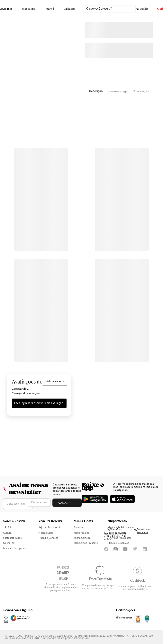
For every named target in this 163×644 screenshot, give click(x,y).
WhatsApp (115, 529)
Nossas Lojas (46, 533)
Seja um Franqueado (50, 528)
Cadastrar (67, 503)
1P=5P (7, 528)
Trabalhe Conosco (48, 538)
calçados (69, 9)
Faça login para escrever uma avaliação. (39, 403)
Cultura (7, 533)
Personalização (138, 9)
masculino (29, 9)
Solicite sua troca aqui (143, 531)
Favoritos (79, 528)
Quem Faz (9, 543)
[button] (29, 9)
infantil (49, 9)
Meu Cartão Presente (86, 543)
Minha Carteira (82, 538)
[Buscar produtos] (129, 9)
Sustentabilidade (12, 538)
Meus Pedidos (81, 533)
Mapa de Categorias (14, 548)
